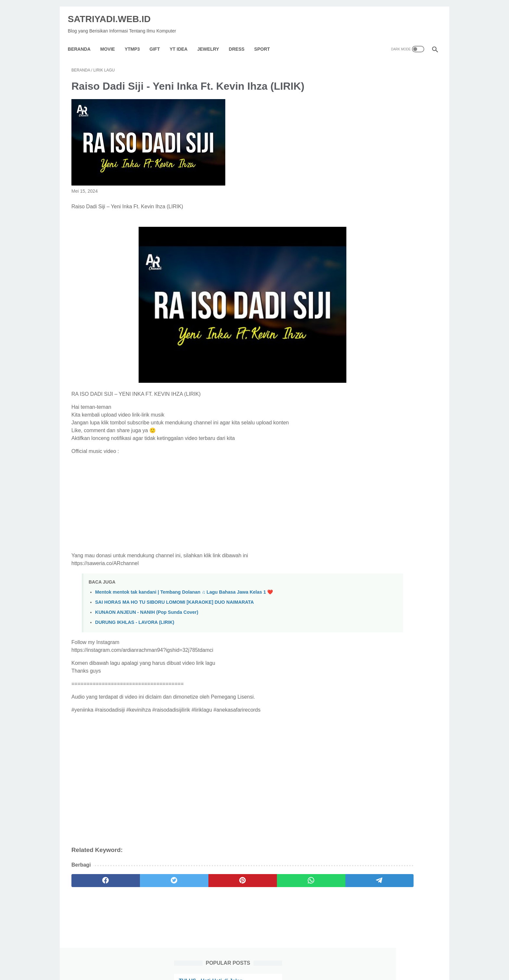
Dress (240, 40)
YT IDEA (182, 40)
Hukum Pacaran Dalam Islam (381, 212)
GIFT (158, 40)
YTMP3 (136, 40)
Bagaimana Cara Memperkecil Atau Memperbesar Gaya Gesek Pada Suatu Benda (388, 126)
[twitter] (145, 875)
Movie (111, 40)
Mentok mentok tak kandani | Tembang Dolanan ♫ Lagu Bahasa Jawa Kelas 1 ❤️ (184, 587)
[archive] (366, 515)
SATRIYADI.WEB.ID (113, 13)
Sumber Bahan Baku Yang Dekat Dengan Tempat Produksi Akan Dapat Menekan (385, 173)
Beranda (83, 40)
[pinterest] (194, 875)
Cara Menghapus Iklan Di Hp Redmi (389, 336)
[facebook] (96, 875)
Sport (266, 40)
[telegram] (292, 875)
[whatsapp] (243, 875)
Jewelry (212, 40)
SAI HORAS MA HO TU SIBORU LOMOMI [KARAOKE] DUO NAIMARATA (174, 597)
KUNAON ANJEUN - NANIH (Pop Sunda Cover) (147, 607)
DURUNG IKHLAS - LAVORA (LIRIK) (135, 617)
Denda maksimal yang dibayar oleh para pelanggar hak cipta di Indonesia (388, 453)
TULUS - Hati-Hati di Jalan (377, 87)
